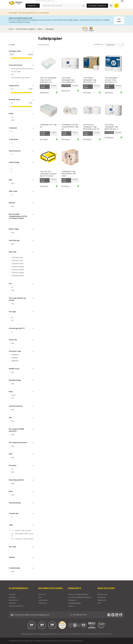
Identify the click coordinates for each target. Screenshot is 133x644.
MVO (40, 597)
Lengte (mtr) (14, 86)
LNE (10, 418)
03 (12, 317)
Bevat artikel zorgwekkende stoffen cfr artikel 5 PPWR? (18, 216)
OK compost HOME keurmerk (16, 430)
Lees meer (119, 20)
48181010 (15, 358)
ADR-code (13, 191)
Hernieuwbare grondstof (21, 78)
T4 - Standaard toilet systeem (22, 535)
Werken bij (42, 603)
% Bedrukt (13, 128)
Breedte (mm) (14, 100)
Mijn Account (103, 594)
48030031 (15, 355)
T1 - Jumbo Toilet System (21, 531)
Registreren (102, 600)
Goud (13, 395)
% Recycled (13, 139)
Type (11, 525)
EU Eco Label (16, 72)
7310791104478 (17, 258)
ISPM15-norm (14, 369)
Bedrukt (12, 203)
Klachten (12, 603)
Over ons (42, 594)
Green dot (13, 340)
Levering (12, 597)
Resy (11, 491)
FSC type (12, 312)
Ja (12, 117)
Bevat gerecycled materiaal (22, 69)
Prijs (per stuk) (15, 51)
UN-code (12, 547)
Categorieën (46, 7)
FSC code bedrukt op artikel (17, 299)
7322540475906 (18, 273)
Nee (13, 120)
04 (12, 320)
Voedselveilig (14, 568)
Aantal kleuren (15, 151)
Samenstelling (15, 503)
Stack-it (71, 606)
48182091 (15, 361)
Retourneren (14, 600)
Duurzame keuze (16, 65)
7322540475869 (18, 267)
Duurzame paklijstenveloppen (80, 597)
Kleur (11, 392)
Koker (11, 113)
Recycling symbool (16, 480)
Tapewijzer (72, 600)
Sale (99, 603)
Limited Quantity (16, 406)
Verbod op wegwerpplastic (78, 594)
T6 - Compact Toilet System (22, 539)
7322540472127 (17, 261)
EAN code (13, 252)
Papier (40, 29)
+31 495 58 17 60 (80, 615)
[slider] (10, 58)
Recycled (13, 465)
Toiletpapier (49, 29)
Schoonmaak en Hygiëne (26, 29)
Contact (12, 594)
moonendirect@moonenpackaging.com (32, 615)
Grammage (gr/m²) (17, 328)
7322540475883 (18, 270)
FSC (13, 75)
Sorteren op (99, 44)
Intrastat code (15, 351)
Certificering (14, 240)
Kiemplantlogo (15, 380)
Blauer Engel (14, 229)
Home (11, 29)
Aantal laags (14, 162)
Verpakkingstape (75, 603)
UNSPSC (12, 557)
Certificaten (43, 600)
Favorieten (102, 597)
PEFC (11, 454)
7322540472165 (17, 264)
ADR (10, 180)
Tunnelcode (14, 513)
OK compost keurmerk (18, 443)
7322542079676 (18, 276)
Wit (13, 398)
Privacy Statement (16, 606)
